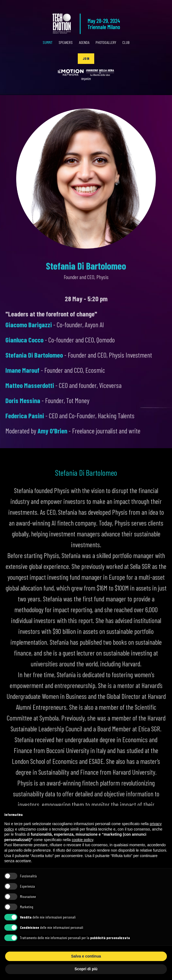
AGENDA (84, 42)
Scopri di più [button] (86, 969)
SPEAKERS (66, 42)
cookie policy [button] (82, 840)
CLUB (126, 42)
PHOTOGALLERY (106, 42)
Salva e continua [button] (86, 956)
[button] (86, 59)
